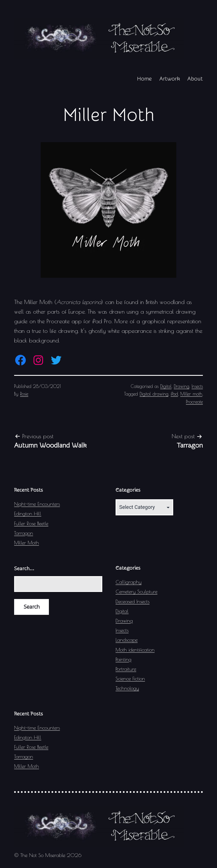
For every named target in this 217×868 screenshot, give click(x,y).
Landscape (127, 640)
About (195, 79)
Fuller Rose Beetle (31, 523)
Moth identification (135, 650)
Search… (24, 569)
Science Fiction (130, 679)
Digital (166, 386)
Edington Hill (28, 514)
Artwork (170, 79)
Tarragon (24, 533)
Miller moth (191, 394)
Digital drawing (154, 394)
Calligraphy (129, 582)
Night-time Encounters (37, 504)
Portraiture (126, 669)
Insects (197, 386)
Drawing (182, 386)
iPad (174, 394)
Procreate (194, 402)
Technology (127, 688)
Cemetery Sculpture (136, 592)
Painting (123, 659)
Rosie (24, 394)
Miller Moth (27, 543)
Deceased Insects (133, 601)
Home (144, 79)
